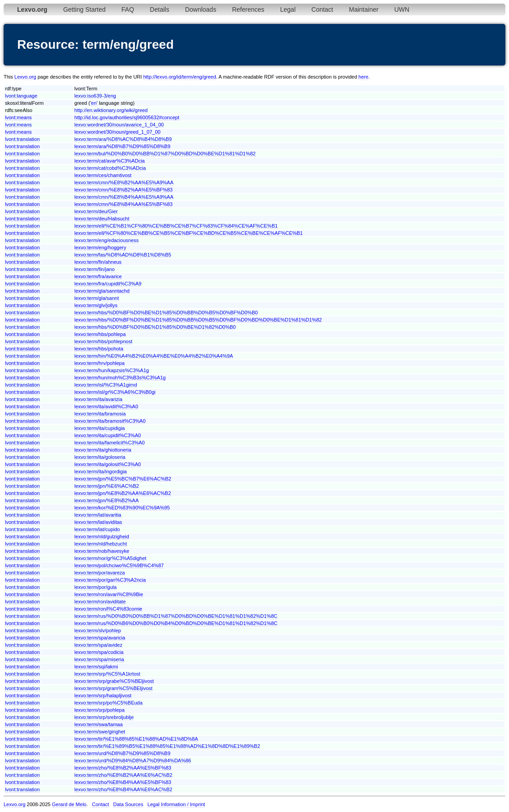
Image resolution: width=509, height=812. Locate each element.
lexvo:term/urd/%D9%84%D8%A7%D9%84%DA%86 (133, 761)
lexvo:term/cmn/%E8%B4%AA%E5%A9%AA (124, 197)
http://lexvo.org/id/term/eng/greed (179, 77)
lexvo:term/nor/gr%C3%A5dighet (111, 558)
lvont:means (18, 117)
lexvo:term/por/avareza (100, 573)
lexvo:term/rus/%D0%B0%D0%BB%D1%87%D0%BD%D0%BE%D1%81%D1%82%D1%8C (176, 616)
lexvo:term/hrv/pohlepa (99, 363)
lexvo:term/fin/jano (95, 269)
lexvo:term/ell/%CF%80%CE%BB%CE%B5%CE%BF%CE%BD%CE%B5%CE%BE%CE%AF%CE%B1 (189, 233)
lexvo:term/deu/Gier (96, 211)
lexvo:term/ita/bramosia (100, 414)
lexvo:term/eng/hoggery (100, 247)
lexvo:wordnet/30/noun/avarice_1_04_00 (119, 125)
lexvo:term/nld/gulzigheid (102, 537)
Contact (322, 9)
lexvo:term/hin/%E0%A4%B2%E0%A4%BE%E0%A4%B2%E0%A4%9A (154, 356)
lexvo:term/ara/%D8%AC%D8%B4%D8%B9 (123, 139)
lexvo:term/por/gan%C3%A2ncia (110, 580)
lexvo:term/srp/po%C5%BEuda (109, 703)
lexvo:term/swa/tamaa (99, 724)
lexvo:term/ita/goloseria (100, 457)
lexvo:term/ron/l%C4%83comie (108, 609)
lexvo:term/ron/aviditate (100, 602)
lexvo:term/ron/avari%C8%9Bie (109, 594)
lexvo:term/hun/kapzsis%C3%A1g (112, 370)
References (248, 9)
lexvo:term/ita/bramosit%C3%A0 (110, 421)
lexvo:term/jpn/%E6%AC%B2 (107, 486)
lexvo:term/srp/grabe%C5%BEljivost (114, 681)
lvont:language (21, 96)
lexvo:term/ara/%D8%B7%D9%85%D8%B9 (123, 146)
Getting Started (84, 9)
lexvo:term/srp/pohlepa (99, 710)
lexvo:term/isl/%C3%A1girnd (106, 385)
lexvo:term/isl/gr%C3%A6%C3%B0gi (115, 392)
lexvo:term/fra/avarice (98, 276)
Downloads (201, 9)
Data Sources (128, 804)
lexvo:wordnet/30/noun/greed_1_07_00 (118, 132)
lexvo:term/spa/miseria (99, 659)
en (94, 103)
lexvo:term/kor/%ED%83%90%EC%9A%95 (122, 508)
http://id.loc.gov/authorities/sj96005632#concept (127, 117)
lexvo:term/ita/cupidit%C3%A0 (108, 435)
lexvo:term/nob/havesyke (102, 551)
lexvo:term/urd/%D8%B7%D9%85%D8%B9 (123, 753)
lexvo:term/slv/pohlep (98, 630)
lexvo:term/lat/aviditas (98, 522)
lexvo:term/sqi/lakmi (96, 667)
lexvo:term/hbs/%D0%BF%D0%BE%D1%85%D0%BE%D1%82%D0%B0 (155, 327)
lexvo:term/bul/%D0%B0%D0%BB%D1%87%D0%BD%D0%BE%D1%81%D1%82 (165, 154)
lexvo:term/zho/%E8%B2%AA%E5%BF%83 (123, 768)
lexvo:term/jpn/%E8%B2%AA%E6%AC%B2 (123, 493)
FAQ (128, 9)
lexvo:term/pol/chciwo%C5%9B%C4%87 (119, 565)
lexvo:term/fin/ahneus (98, 262)
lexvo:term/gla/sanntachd (102, 291)
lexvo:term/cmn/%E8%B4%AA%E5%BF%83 (124, 204)
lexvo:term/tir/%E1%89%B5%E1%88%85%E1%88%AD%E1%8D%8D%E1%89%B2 (167, 746)
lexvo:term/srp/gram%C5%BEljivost (113, 688)
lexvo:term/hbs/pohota (99, 349)
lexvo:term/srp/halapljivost (103, 695)
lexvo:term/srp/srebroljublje (104, 717)
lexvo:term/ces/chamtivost (103, 175)
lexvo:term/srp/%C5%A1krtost (107, 674)
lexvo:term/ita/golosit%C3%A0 (108, 464)
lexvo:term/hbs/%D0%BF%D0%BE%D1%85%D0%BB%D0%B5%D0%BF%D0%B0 (166, 313)
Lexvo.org (25, 77)
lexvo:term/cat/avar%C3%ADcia (110, 161)
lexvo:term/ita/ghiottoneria (103, 450)
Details (160, 9)
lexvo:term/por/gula (96, 587)
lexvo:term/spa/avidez (98, 645)
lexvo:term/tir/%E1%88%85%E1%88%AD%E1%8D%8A (136, 739)
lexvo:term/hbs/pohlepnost (103, 341)
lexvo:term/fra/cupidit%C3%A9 (108, 284)
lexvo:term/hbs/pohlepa (100, 334)
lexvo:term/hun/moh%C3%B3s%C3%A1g (120, 378)
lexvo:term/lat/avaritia (98, 515)
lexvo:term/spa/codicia (99, 652)
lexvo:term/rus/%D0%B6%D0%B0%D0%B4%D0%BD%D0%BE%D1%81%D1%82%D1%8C (176, 623)
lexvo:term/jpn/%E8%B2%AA (106, 500)
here (363, 77)
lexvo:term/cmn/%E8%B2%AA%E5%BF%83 (124, 190)
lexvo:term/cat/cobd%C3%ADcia (110, 168)
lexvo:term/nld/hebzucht (101, 544)
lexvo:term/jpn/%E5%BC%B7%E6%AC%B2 (123, 479)
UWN (402, 9)
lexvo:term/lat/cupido (97, 529)
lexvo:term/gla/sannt (97, 298)
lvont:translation (22, 139)
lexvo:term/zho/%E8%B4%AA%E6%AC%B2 (123, 789)
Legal (288, 9)
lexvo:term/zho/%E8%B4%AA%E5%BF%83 (123, 782)
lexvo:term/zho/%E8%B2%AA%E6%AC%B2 (123, 775)
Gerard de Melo (69, 804)
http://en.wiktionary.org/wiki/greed (111, 110)
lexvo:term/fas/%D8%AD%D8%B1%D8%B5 (123, 255)
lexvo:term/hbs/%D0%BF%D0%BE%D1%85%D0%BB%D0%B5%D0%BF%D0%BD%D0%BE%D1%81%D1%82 (198, 320)
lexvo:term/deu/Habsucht (102, 219)
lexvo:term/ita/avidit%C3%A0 (106, 406)
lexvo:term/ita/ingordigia (101, 471)
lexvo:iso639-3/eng (95, 96)
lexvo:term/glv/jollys (96, 305)
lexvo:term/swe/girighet (100, 732)
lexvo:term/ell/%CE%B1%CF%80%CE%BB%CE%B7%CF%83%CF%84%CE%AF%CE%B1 (176, 226)
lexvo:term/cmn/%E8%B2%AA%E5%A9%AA (124, 182)
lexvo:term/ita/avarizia (98, 399)
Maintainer (363, 9)
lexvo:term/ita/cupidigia (100, 428)
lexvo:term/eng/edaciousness (106, 240)
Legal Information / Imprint (176, 804)
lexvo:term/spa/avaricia (100, 638)
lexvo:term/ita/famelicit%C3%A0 (110, 443)
